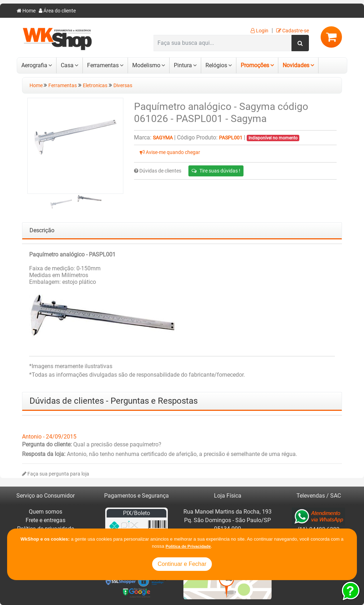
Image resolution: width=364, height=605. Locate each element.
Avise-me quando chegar (170, 152)
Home (26, 11)
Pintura (183, 65)
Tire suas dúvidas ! (216, 171)
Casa (67, 65)
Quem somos (45, 512)
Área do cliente (57, 11)
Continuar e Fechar (182, 564)
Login (259, 31)
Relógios (216, 65)
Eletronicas (95, 86)
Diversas (123, 86)
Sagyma (163, 138)
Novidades (296, 65)
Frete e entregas (45, 520)
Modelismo (146, 65)
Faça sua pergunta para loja (56, 474)
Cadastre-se (293, 31)
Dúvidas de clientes (158, 171)
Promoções (255, 65)
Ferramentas (103, 65)
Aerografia (34, 65)
